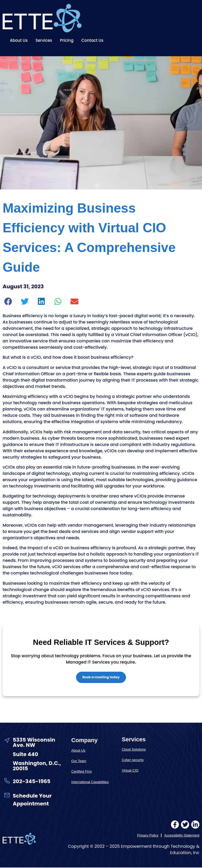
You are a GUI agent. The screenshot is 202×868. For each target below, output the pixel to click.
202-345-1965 (31, 782)
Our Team (79, 761)
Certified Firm (82, 772)
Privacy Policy (148, 836)
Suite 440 (25, 754)
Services (44, 40)
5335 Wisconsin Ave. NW (34, 743)
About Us (19, 40)
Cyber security (133, 760)
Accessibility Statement (182, 836)
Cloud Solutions (134, 750)
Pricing (67, 40)
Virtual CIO (130, 771)
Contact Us (92, 40)
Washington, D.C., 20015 (37, 766)
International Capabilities (90, 782)
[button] (8, 302)
